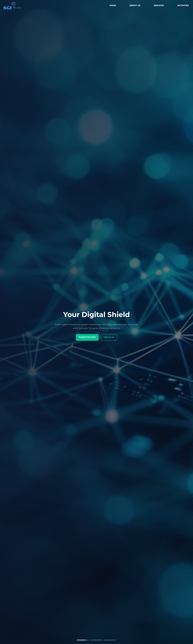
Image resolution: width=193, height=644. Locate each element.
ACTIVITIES (183, 5)
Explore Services (87, 337)
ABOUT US (135, 5)
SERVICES (159, 5)
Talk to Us (109, 337)
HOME (113, 5)
